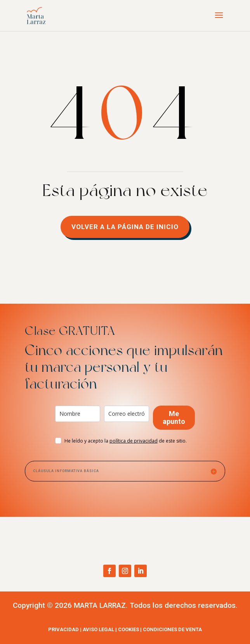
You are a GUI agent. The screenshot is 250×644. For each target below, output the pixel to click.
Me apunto (174, 417)
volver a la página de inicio (125, 227)
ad (134, 441)
